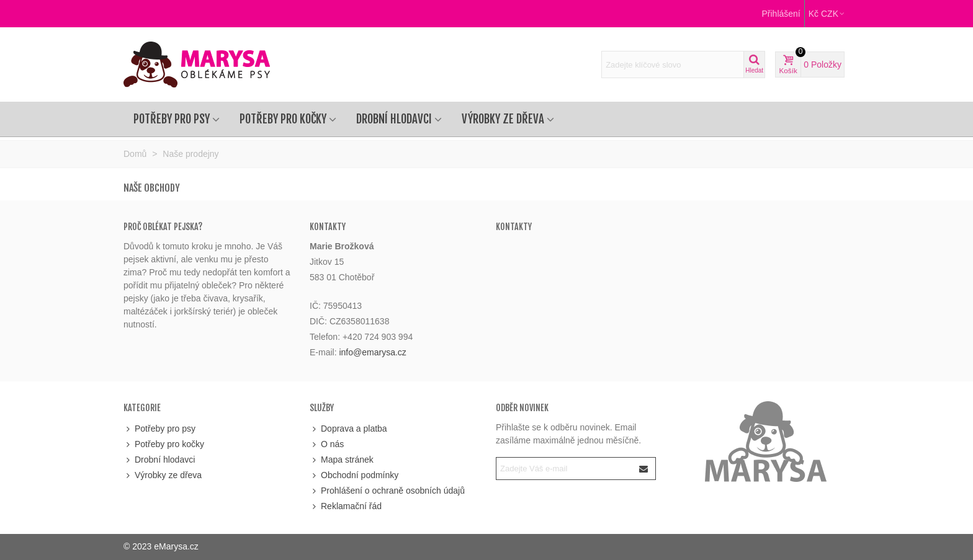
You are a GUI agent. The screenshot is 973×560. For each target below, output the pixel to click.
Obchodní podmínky (354, 475)
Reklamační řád (346, 506)
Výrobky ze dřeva (503, 119)
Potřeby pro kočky (283, 119)
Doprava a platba (348, 429)
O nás (327, 444)
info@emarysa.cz (372, 352)
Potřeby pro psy (172, 119)
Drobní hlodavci (394, 119)
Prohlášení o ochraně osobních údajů (387, 491)
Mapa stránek (342, 460)
